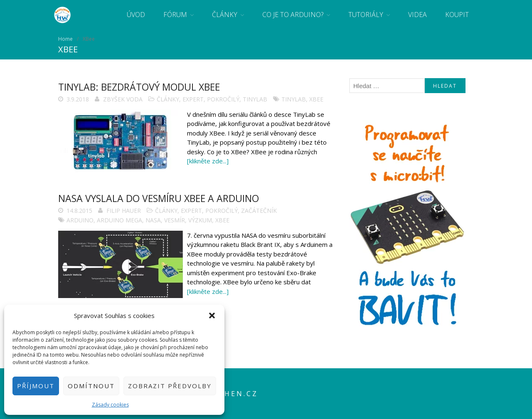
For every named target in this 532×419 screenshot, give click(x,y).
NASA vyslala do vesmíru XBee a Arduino (159, 198)
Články (225, 15)
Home (65, 39)
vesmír (175, 220)
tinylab (294, 99)
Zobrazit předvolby (170, 386)
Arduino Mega (119, 220)
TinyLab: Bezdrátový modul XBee (139, 87)
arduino (80, 220)
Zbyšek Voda (123, 99)
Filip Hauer (124, 211)
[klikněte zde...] (208, 161)
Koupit (457, 15)
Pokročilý (223, 99)
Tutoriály (366, 15)
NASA (153, 220)
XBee (316, 99)
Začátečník (259, 211)
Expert (193, 99)
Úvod (136, 15)
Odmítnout (91, 386)
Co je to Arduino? (293, 15)
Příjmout (36, 386)
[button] (212, 315)
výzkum (200, 220)
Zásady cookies (110, 405)
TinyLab (255, 99)
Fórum (175, 15)
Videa (417, 15)
